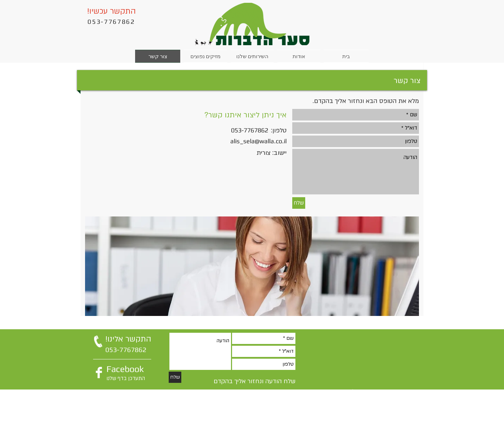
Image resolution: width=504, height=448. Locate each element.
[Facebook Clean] (99, 373)
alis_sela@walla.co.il (258, 141)
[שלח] (299, 203)
